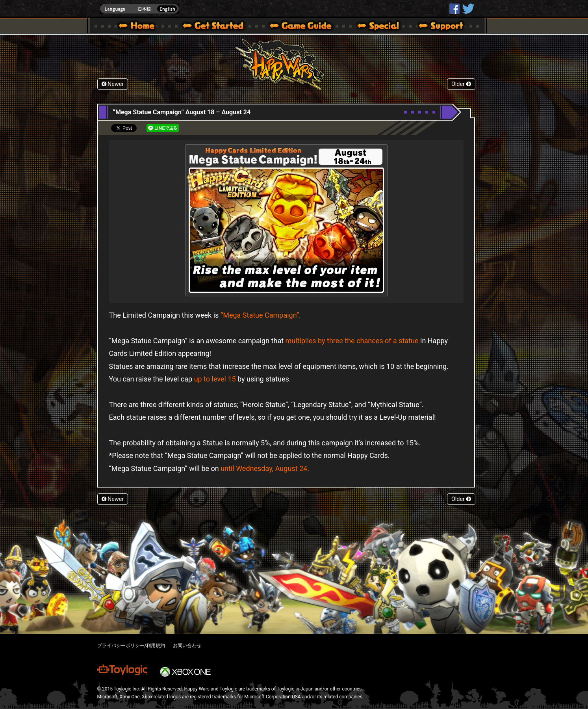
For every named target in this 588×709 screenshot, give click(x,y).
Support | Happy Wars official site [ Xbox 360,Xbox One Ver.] (434, 27)
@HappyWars (468, 9)
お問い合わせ (187, 646)
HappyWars (454, 9)
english (139, 9)
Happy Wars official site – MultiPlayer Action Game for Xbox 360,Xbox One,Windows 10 (138, 27)
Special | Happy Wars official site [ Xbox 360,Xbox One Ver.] (375, 27)
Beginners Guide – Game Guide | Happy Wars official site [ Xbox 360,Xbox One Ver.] (306, 27)
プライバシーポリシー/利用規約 (131, 646)
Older (461, 84)
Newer (113, 84)
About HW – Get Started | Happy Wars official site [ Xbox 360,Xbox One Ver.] (220, 27)
